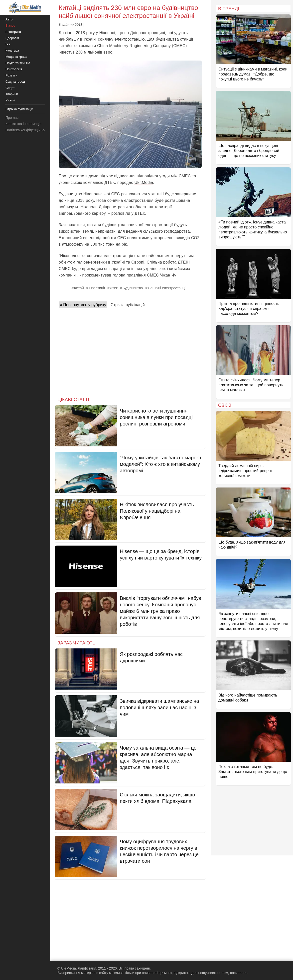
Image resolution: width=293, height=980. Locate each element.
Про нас (12, 118)
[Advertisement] (130, 351)
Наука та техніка (18, 63)
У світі (10, 100)
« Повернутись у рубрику (83, 305)
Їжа (8, 44)
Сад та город (15, 82)
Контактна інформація (23, 124)
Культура (12, 50)
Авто (9, 19)
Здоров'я (12, 38)
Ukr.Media (144, 182)
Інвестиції (97, 288)
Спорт (10, 88)
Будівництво (133, 288)
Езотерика (13, 32)
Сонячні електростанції (167, 288)
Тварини (12, 94)
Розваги (11, 75)
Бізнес (10, 26)
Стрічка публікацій (128, 305)
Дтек (114, 288)
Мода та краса (16, 57)
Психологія (14, 69)
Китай (79, 288)
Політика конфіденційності (27, 130)
